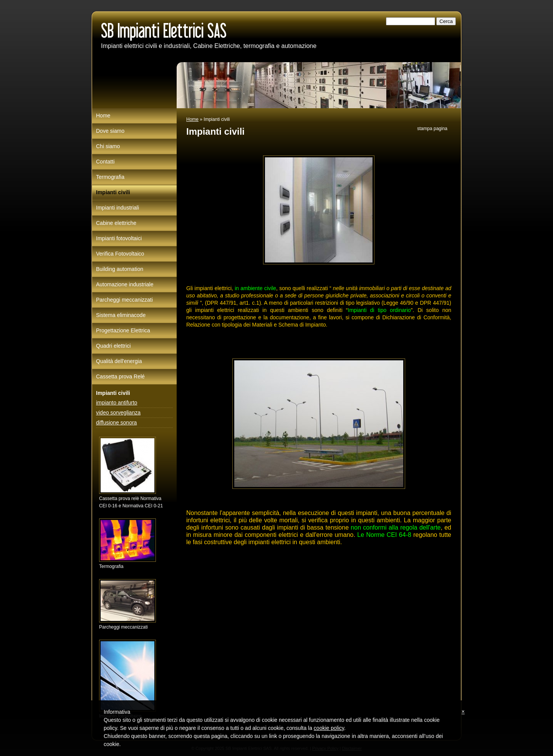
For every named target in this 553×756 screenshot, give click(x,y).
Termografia (110, 177)
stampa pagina (432, 129)
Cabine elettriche (116, 223)
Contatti (105, 162)
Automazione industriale (125, 284)
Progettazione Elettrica (123, 330)
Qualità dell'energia (119, 361)
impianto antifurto (117, 403)
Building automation (120, 269)
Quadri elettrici (113, 346)
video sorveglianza (118, 413)
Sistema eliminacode (121, 315)
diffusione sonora (116, 423)
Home (192, 119)
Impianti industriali (118, 208)
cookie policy (329, 728)
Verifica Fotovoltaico (120, 254)
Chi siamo (108, 146)
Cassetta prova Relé (120, 376)
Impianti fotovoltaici (119, 238)
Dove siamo (110, 131)
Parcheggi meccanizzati (124, 300)
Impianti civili (113, 192)
